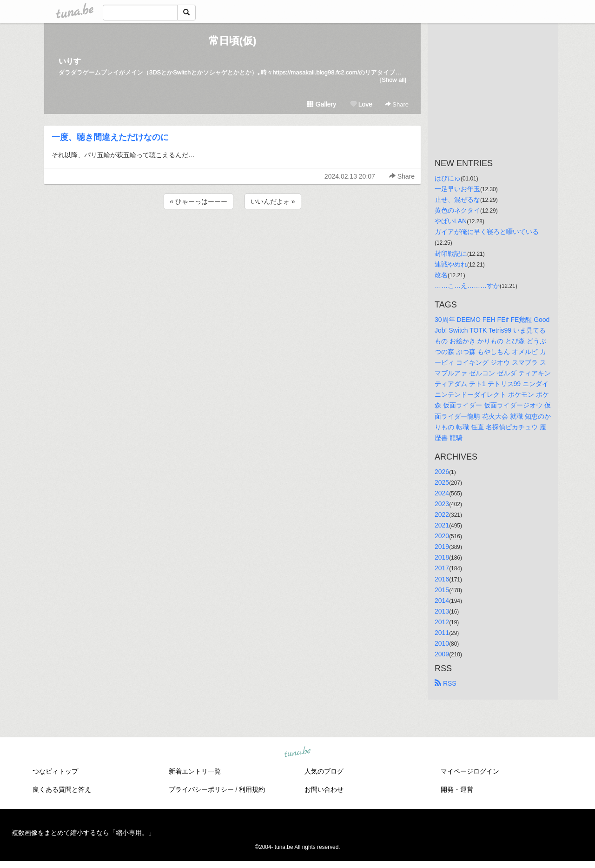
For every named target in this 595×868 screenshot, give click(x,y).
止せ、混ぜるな (457, 200)
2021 (442, 525)
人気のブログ (324, 771)
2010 (442, 643)
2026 (442, 472)
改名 (441, 275)
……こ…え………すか (467, 286)
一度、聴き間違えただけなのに (110, 137)
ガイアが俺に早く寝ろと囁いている (487, 232)
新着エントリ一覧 (195, 771)
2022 (442, 514)
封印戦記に (451, 254)
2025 (442, 482)
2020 (442, 536)
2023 (442, 504)
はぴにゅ (448, 178)
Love (361, 104)
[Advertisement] (232, 236)
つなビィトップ (55, 771)
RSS (446, 683)
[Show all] (393, 80)
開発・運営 (457, 789)
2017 (442, 568)
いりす (70, 61)
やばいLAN (451, 221)
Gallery (322, 104)
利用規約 (252, 789)
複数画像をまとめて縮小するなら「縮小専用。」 (83, 833)
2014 (442, 601)
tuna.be (297, 753)
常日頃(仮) (233, 41)
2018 (442, 557)
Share (397, 104)
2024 (442, 493)
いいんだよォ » (273, 201)
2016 (442, 579)
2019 (442, 547)
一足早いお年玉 (457, 189)
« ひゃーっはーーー (198, 201)
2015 (442, 590)
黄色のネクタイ (457, 210)
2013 (442, 611)
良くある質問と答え (62, 789)
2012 (442, 622)
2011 (442, 633)
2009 (442, 654)
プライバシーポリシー (201, 789)
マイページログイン (470, 771)
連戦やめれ (451, 264)
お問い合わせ (324, 789)
